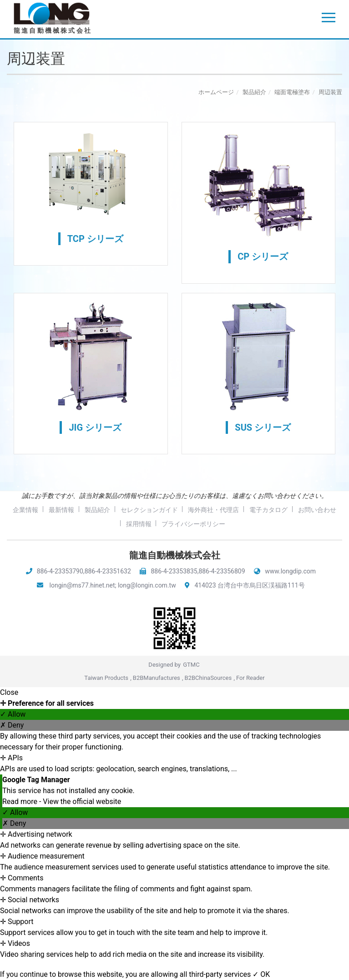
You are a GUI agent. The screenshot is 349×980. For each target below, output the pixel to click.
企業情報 (47, 510)
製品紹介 (254, 92)
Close (9, 692)
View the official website (82, 802)
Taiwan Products (106, 678)
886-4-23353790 (60, 571)
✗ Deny (12, 725)
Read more (21, 802)
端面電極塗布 (292, 92)
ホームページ (216, 92)
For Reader (250, 678)
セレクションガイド (174, 510)
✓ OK (261, 974)
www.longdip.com (290, 571)
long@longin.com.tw (147, 585)
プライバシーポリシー (219, 524)
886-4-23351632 (108, 571)
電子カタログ (295, 510)
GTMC (191, 665)
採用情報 (163, 524)
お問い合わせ (120, 524)
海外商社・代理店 (239, 510)
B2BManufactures (157, 678)
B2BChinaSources (208, 678)
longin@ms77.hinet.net (82, 585)
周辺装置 (330, 92)
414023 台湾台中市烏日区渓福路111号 (249, 585)
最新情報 (84, 510)
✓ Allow (13, 714)
